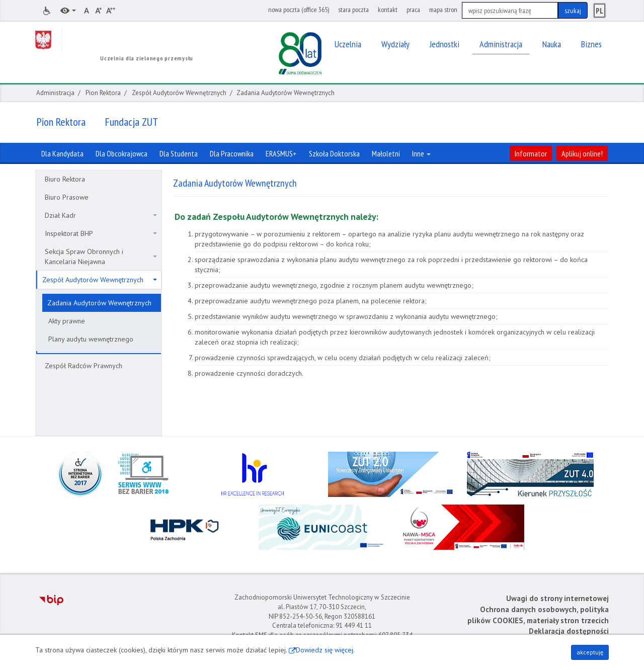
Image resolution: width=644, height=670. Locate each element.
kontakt (388, 10)
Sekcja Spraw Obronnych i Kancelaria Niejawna (101, 257)
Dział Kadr (101, 215)
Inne (421, 153)
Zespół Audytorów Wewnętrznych (179, 93)
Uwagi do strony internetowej (557, 598)
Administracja (55, 93)
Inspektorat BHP (101, 233)
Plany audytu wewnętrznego (91, 339)
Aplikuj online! (582, 153)
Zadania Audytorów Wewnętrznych (99, 303)
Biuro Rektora (65, 179)
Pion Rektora (103, 93)
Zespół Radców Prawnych (84, 366)
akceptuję (590, 652)
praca (413, 10)
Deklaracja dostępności (569, 631)
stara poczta (353, 10)
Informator (531, 153)
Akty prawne (67, 321)
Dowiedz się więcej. (325, 650)
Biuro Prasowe (67, 197)
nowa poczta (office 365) (299, 10)
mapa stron (443, 10)
